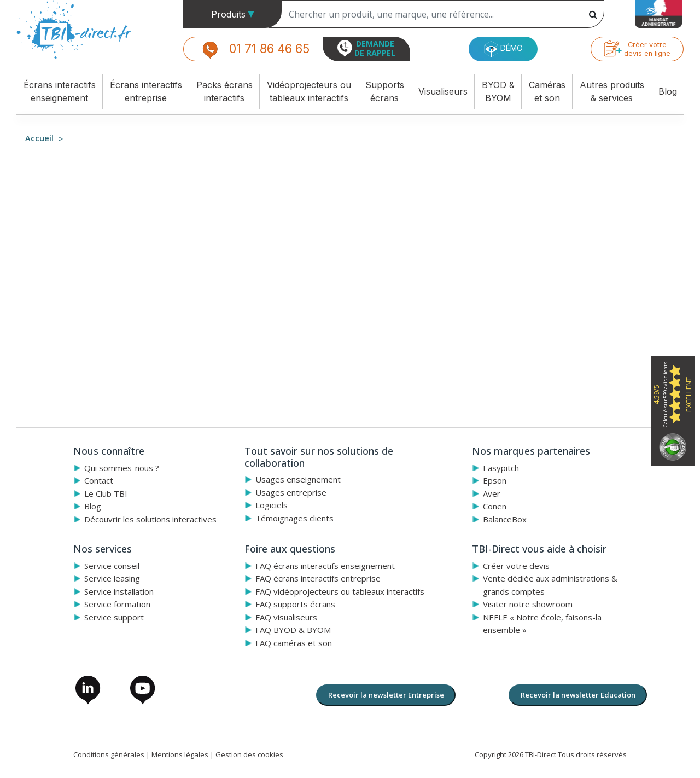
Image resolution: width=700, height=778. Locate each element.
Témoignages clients (294, 518)
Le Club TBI (106, 493)
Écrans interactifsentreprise (146, 91)
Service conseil (112, 566)
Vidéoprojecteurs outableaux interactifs (309, 91)
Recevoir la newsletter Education (578, 695)
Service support (114, 617)
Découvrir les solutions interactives (150, 519)
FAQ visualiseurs (286, 617)
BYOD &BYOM (498, 91)
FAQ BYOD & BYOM (293, 630)
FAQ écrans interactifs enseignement (325, 566)
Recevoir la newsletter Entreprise (386, 695)
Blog (668, 91)
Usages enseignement (298, 479)
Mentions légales (180, 754)
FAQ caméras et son (294, 643)
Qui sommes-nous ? (122, 468)
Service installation (119, 591)
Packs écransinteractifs (224, 91)
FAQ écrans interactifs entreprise (318, 578)
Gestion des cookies (249, 754)
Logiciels (272, 505)
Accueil (39, 138)
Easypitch (501, 468)
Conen (495, 506)
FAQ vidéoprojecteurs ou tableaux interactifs (340, 591)
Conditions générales (109, 754)
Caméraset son (547, 91)
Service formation (117, 604)
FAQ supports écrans (295, 604)
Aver (492, 493)
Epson (495, 480)
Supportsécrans (385, 91)
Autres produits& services (612, 91)
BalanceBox (505, 519)
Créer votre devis (516, 566)
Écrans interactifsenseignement (60, 91)
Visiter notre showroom (528, 604)
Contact (99, 480)
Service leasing (112, 578)
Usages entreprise (291, 492)
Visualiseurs (443, 91)
